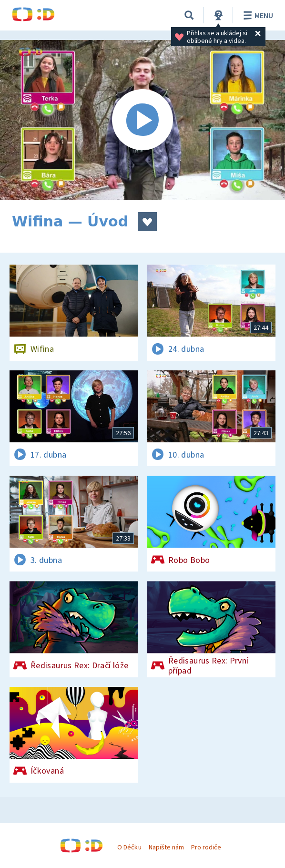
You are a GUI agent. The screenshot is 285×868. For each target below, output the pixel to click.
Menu (257, 15)
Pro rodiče (206, 847)
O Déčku (129, 847)
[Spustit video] (142, 120)
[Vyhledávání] (189, 15)
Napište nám (166, 847)
